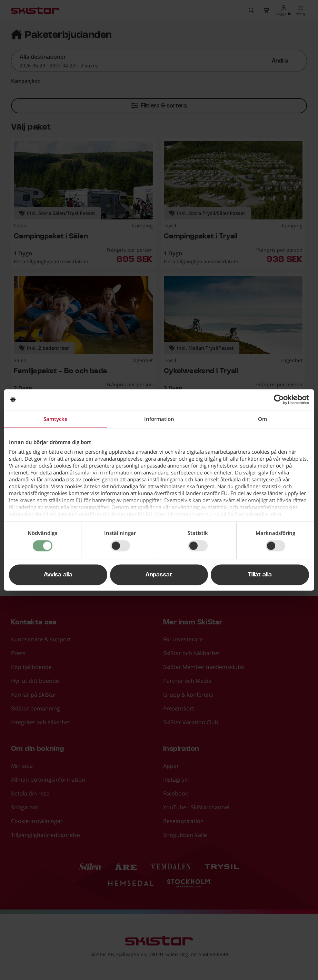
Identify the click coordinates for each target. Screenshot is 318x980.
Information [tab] (159, 419)
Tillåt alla (260, 575)
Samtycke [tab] (56, 419)
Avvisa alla (58, 575)
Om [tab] (262, 419)
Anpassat (159, 575)
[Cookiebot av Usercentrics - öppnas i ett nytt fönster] (279, 399)
